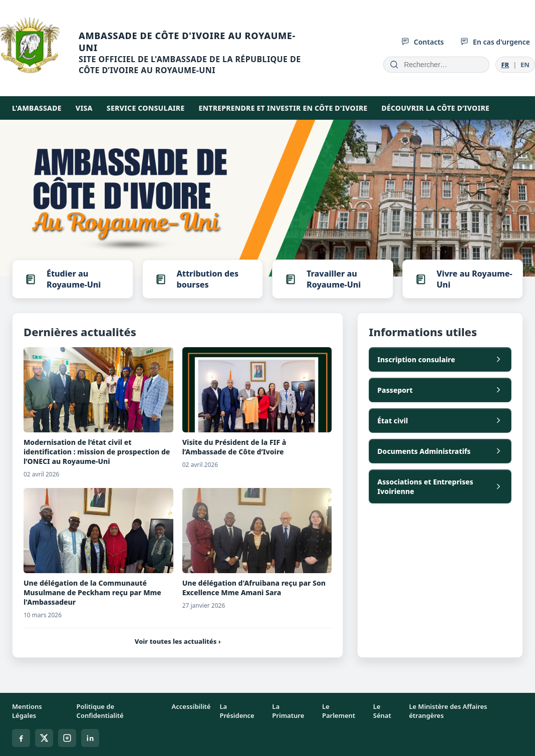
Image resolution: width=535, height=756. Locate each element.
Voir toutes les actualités (178, 641)
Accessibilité (191, 706)
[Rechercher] (394, 65)
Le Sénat (382, 711)
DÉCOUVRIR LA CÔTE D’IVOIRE (436, 108)
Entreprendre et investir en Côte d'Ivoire (283, 108)
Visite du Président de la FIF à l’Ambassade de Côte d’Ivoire (234, 447)
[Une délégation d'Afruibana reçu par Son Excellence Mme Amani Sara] (257, 531)
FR (505, 65)
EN (525, 65)
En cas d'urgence (495, 42)
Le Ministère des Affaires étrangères (448, 711)
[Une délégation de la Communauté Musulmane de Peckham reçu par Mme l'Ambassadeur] (98, 531)
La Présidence (237, 711)
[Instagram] (67, 738)
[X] (44, 738)
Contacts (422, 42)
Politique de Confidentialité (100, 711)
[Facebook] (21, 738)
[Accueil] (159, 53)
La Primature (288, 711)
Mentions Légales (27, 711)
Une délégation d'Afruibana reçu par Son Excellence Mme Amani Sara (254, 588)
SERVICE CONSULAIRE (146, 108)
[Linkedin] (90, 738)
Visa (84, 108)
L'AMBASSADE (37, 108)
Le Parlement (339, 711)
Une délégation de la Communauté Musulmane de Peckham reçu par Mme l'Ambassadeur (92, 592)
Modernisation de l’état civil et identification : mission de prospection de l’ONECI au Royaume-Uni (97, 452)
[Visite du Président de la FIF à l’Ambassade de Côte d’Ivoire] (257, 390)
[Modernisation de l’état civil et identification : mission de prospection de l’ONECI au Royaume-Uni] (98, 390)
